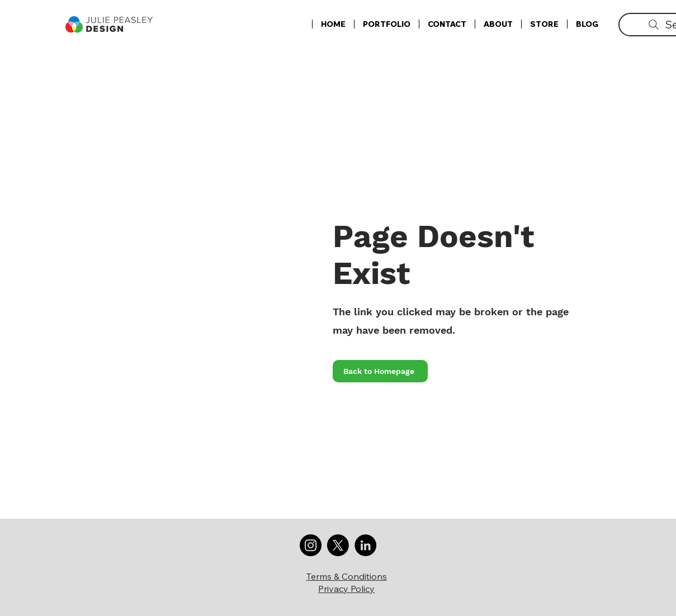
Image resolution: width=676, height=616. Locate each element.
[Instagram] (311, 545)
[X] (338, 545)
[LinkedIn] (365, 545)
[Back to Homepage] (380, 371)
